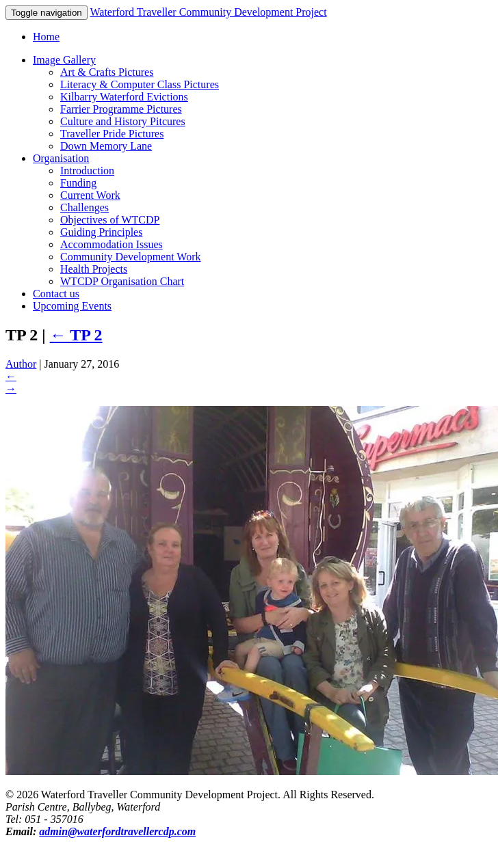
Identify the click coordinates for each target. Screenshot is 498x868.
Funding (78, 183)
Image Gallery (64, 60)
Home (46, 37)
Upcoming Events (72, 306)
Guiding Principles (101, 232)
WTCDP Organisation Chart (122, 281)
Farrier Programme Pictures (121, 109)
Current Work (90, 195)
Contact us (56, 294)
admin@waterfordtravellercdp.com (117, 831)
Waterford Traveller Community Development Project (208, 12)
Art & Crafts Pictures (107, 72)
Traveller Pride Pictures (112, 134)
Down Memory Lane (106, 146)
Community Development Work (131, 257)
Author (21, 364)
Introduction (87, 171)
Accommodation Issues (112, 244)
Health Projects (94, 269)
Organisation (61, 158)
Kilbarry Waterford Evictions (124, 97)
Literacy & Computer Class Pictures (140, 84)
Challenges (84, 207)
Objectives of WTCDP (110, 220)
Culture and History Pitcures (123, 121)
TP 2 (76, 335)
